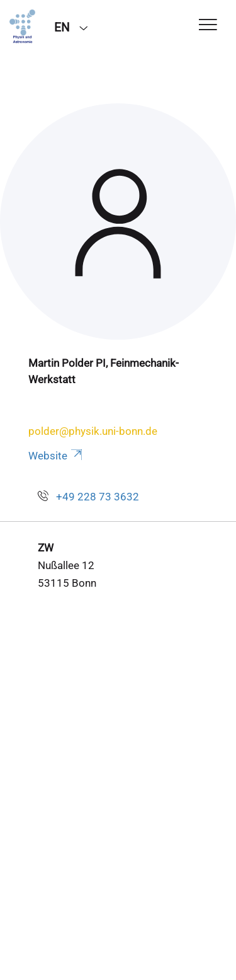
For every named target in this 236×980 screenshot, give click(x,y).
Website (56, 456)
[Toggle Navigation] (208, 26)
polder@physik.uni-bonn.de (93, 431)
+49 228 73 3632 (98, 497)
